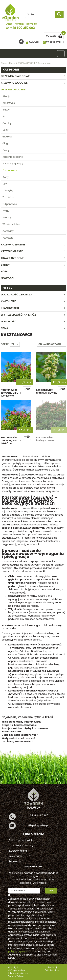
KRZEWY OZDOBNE (13, 245)
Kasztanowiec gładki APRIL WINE (47, 391)
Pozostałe (8, 238)
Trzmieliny (8, 197)
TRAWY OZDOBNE (12, 258)
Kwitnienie (9, 301)
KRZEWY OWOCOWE (14, 83)
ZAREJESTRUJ (55, 42)
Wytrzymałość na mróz (18, 315)
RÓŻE (4, 272)
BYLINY (5, 265)
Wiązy (6, 211)
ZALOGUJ (35, 42)
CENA (4, 328)
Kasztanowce (10, 170)
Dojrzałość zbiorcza (17, 295)
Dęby (5, 130)
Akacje (6, 96)
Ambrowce (9, 103)
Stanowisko (10, 308)
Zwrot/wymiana (18, 851)
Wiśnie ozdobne (11, 224)
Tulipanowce (10, 204)
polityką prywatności (20, 951)
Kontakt (19, 24)
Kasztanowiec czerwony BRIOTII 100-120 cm (11, 393)
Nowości (8, 278)
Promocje (31, 24)
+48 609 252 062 (22, 28)
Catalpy (7, 123)
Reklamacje (15, 856)
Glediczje (8, 137)
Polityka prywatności (20, 840)
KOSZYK (55, 35)
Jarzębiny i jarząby (13, 164)
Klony (6, 177)
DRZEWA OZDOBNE (13, 90)
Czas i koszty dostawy (21, 846)
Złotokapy (8, 231)
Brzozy (6, 110)
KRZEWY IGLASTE (12, 251)
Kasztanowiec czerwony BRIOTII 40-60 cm (11, 441)
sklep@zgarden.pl (38, 826)
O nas (9, 24)
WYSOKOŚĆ (9, 322)
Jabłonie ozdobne (13, 157)
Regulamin (15, 861)
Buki (5, 116)
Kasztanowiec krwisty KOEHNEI (46, 439)
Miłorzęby (8, 191)
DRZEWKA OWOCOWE (15, 76)
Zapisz (51, 891)
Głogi (5, 143)
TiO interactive (52, 970)
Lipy (5, 184)
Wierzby (7, 218)
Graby (6, 150)
